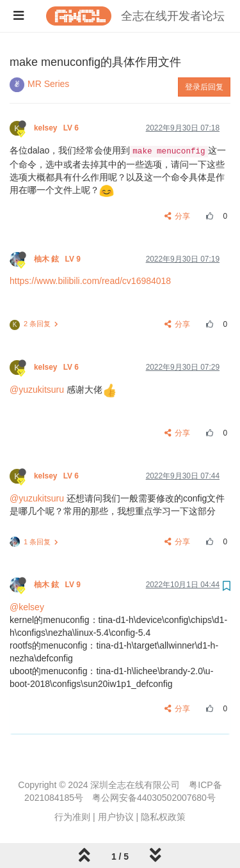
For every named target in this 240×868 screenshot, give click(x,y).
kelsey (57, 128)
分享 (178, 216)
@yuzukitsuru (37, 390)
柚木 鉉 (58, 259)
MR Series (48, 84)
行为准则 (72, 817)
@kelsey (27, 607)
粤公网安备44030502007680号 (154, 798)
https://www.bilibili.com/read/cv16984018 (90, 281)
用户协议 (116, 817)
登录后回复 (204, 87)
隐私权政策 (163, 817)
